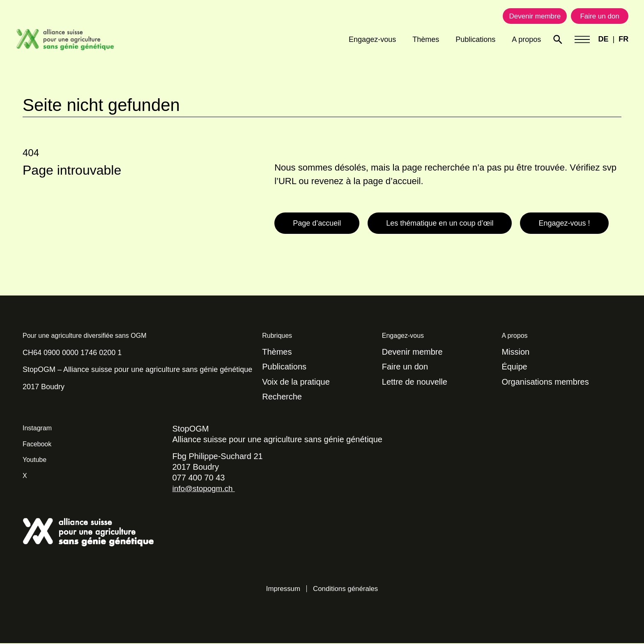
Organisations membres (545, 382)
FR (616, 39)
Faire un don (405, 367)
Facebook (37, 444)
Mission (515, 352)
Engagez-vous (364, 39)
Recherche (282, 397)
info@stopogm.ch (206, 488)
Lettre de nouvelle (415, 382)
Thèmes (417, 39)
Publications (467, 39)
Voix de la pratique (296, 382)
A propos (518, 39)
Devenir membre (412, 352)
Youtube (34, 460)
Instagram (37, 428)
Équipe (514, 367)
